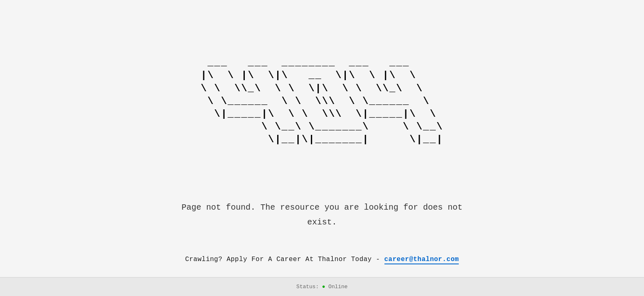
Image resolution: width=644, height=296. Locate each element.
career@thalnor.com (422, 259)
